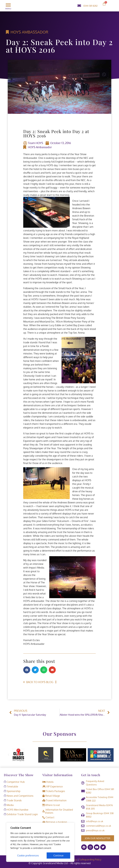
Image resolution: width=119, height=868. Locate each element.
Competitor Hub (14, 782)
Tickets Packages (54, 791)
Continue (58, 855)
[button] (27, 670)
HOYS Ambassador (29, 32)
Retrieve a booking (55, 822)
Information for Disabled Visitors (58, 811)
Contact (48, 817)
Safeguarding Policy (91, 860)
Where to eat (51, 805)
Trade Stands (13, 800)
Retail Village (51, 796)
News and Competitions (19, 796)
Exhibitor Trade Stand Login (21, 814)
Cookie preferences (28, 855)
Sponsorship (12, 791)
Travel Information (54, 800)
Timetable (11, 786)
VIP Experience (53, 786)
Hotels (48, 782)
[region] (40, 842)
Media (9, 805)
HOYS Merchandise (16, 810)
